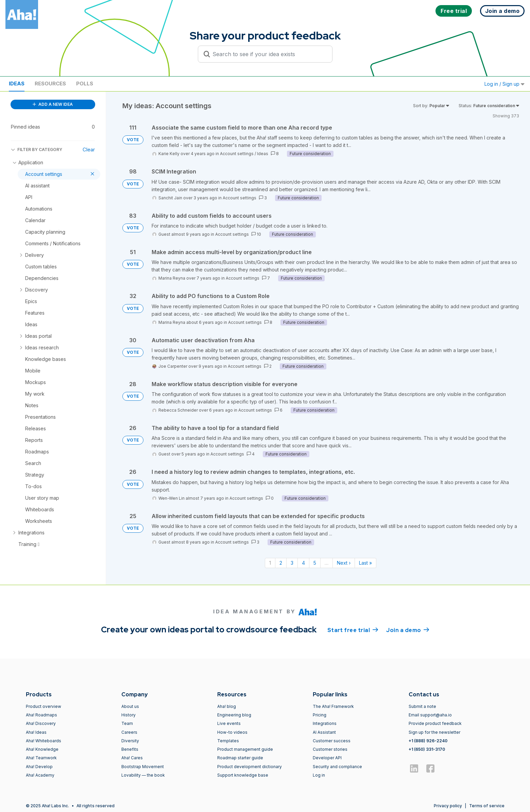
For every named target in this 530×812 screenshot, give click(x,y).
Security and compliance (337, 767)
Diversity (130, 741)
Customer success (332, 741)
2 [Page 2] (281, 563)
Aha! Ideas (36, 732)
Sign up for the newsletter (434, 732)
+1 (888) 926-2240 (428, 741)
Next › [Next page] (344, 563)
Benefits (130, 749)
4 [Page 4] (303, 563)
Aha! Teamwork (41, 758)
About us (130, 706)
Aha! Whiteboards (44, 741)
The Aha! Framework (333, 706)
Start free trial (353, 630)
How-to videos (232, 732)
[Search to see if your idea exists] (268, 54)
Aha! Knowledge (42, 749)
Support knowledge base (243, 775)
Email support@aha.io (430, 715)
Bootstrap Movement (143, 767)
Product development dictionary (250, 767)
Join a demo (408, 630)
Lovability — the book (143, 775)
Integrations (325, 723)
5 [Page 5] (315, 563)
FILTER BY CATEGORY (37, 150)
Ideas (17, 84)
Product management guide (245, 749)
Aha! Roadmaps (41, 715)
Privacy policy (448, 806)
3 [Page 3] (292, 563)
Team (127, 723)
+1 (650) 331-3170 (427, 749)
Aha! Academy (40, 775)
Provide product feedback (435, 723)
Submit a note (422, 706)
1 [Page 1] (270, 563)
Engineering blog (234, 715)
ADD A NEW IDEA (53, 104)
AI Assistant (324, 732)
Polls (85, 84)
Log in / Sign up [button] (505, 84)
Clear (89, 150)
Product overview (44, 706)
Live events (229, 723)
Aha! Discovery (41, 723)
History (129, 715)
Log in (319, 775)
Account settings (237, 154)
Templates (228, 741)
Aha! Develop (39, 767)
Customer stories (330, 749)
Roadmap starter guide (240, 758)
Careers (129, 732)
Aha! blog (227, 706)
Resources (50, 84)
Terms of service (487, 806)
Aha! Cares (132, 758)
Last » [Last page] (365, 563)
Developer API (327, 758)
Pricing (320, 715)
